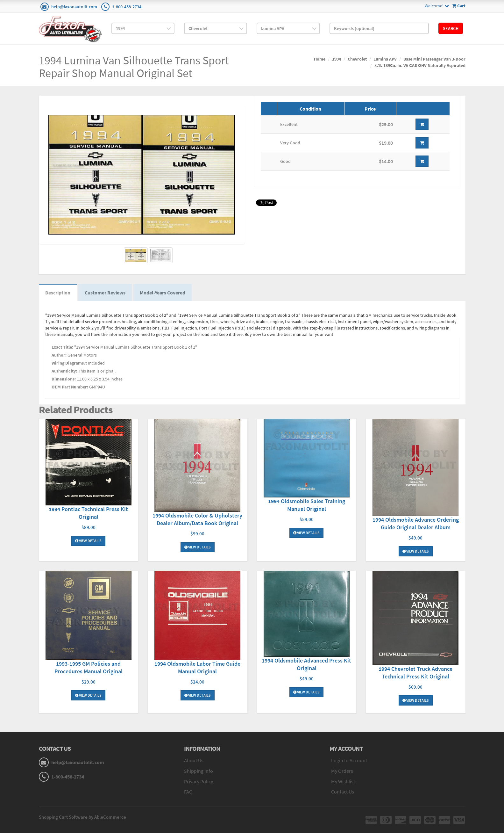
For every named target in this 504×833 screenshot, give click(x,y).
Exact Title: (62, 347)
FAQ (188, 792)
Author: (59, 355)
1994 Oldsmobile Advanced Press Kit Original (306, 664)
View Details (88, 541)
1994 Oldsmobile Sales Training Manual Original (307, 505)
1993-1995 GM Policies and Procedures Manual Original (89, 667)
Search (451, 28)
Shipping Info (199, 771)
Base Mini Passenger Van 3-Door (434, 59)
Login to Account (349, 760)
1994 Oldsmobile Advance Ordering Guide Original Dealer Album (416, 523)
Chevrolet (357, 59)
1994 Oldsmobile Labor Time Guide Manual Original (197, 667)
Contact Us (343, 792)
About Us (194, 760)
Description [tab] (58, 293)
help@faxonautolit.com (74, 7)
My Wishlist (343, 781)
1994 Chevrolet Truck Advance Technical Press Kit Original (415, 673)
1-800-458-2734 (127, 7)
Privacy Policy (199, 781)
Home (320, 59)
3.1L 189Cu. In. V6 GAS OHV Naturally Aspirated (420, 65)
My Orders (342, 771)
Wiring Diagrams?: (69, 363)
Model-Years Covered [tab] (163, 293)
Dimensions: (64, 379)
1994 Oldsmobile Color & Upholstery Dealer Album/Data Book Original (197, 519)
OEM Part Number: (70, 387)
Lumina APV (385, 59)
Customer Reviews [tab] (105, 293)
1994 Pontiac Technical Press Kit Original (88, 513)
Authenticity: (64, 371)
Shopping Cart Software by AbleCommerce (82, 817)
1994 (337, 59)
